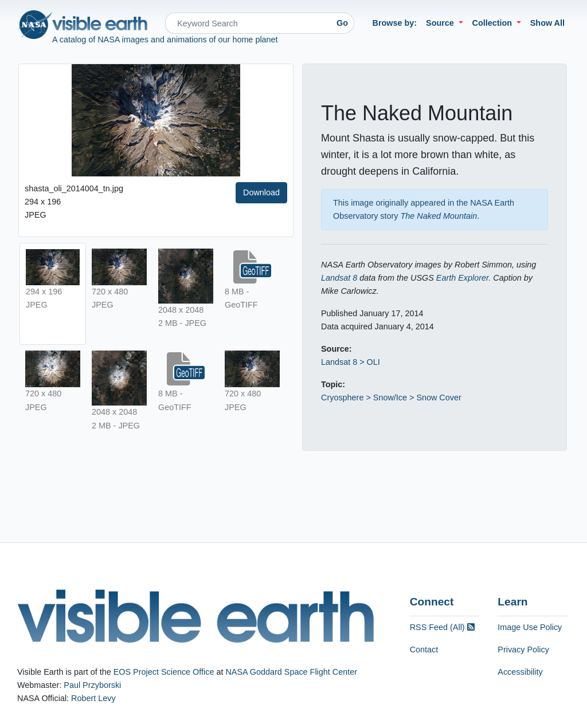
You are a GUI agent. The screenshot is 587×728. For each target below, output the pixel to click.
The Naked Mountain (439, 216)
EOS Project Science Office (164, 672)
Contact (424, 650)
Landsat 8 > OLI (351, 362)
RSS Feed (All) (442, 627)
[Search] (248, 23)
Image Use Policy (530, 627)
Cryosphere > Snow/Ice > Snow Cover (391, 398)
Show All (547, 23)
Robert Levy (93, 698)
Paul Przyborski (92, 685)
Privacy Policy (523, 650)
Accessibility (520, 672)
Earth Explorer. (463, 278)
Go (342, 23)
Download (261, 192)
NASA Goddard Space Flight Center (291, 672)
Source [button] (441, 23)
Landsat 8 (339, 278)
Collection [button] (494, 23)
